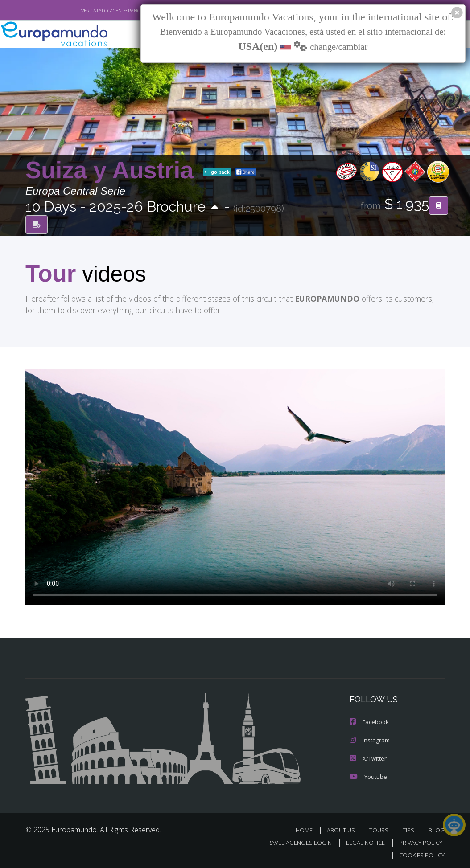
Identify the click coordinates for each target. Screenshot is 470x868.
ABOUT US (343, 828)
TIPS (410, 828)
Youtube (367, 775)
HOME (307, 828)
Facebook (369, 721)
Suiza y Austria (113, 170)
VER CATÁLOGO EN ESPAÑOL (92, 10)
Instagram (369, 739)
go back (217, 172)
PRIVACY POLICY (418, 841)
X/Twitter (367, 757)
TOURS (381, 828)
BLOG (437, 828)
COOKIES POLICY (420, 853)
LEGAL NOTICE (361, 841)
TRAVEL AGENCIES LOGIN (291, 841)
